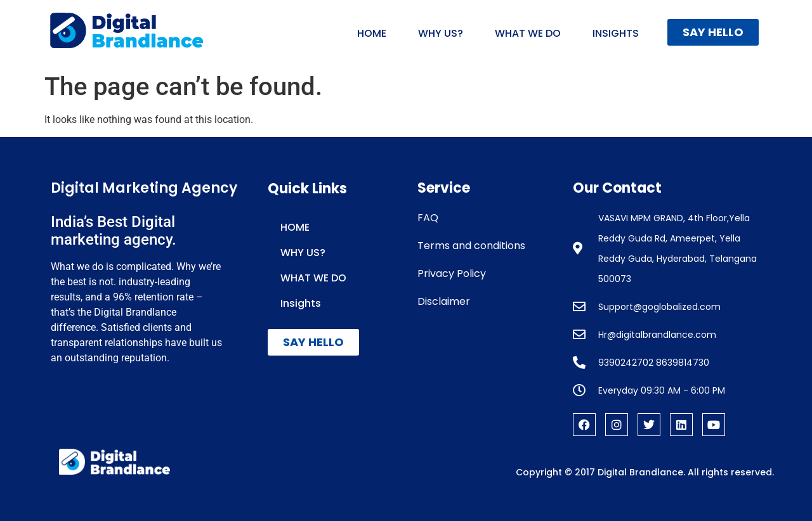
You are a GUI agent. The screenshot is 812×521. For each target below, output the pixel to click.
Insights (616, 33)
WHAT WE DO (528, 33)
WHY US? (441, 33)
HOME (372, 33)
